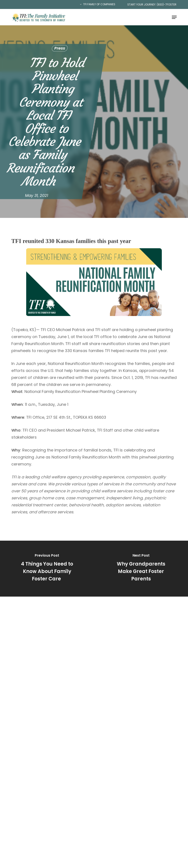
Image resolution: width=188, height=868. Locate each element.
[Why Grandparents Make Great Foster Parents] (141, 569)
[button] (174, 17)
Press (60, 48)
